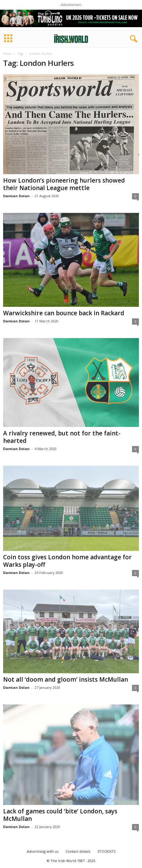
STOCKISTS (106, 851)
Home (7, 54)
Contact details (78, 851)
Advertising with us (43, 851)
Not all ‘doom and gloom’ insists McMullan (66, 679)
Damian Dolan (16, 196)
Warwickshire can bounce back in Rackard (64, 313)
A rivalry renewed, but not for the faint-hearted (62, 437)
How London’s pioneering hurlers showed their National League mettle (64, 184)
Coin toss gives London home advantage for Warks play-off (67, 561)
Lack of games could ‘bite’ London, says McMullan (60, 815)
